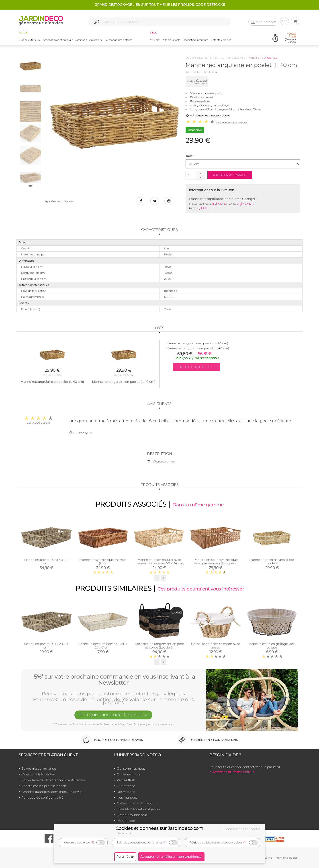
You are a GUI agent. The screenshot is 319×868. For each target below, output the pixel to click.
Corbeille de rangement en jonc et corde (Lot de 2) (159, 646)
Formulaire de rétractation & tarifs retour (53, 780)
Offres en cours (129, 774)
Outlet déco (126, 786)
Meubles (155, 40)
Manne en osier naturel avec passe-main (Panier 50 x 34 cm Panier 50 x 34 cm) (159, 563)
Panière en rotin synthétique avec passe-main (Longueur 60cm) (216, 563)
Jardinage (81, 40)
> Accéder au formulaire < (232, 772)
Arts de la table (172, 40)
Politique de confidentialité (42, 798)
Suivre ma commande (39, 769)
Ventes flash (126, 780)
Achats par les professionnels (44, 786)
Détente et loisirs (221, 40)
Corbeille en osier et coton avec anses (216, 646)
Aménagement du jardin (58, 40)
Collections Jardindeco (134, 803)
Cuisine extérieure (30, 40)
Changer (249, 199)
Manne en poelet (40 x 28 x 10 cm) (47, 646)
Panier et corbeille (262, 58)
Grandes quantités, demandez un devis (51, 792)
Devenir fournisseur (132, 815)
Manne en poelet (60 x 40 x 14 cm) (47, 561)
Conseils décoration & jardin (138, 809)
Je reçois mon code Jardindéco (113, 715)
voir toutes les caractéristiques (208, 115)
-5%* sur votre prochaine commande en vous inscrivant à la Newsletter (113, 680)
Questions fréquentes (38, 774)
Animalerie (96, 40)
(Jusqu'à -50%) (290, 38)
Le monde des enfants (118, 40)
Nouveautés (126, 792)
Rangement (234, 58)
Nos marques (127, 798)
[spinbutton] (195, 175)
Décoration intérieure (195, 40)
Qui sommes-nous (131, 769)
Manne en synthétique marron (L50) (103, 561)
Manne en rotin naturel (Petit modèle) (272, 561)
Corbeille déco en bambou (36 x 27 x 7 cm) (103, 646)
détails (125, 833)
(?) (92, 842)
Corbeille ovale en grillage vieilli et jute (272, 646)
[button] (200, 173)
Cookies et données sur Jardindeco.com (159, 828)
